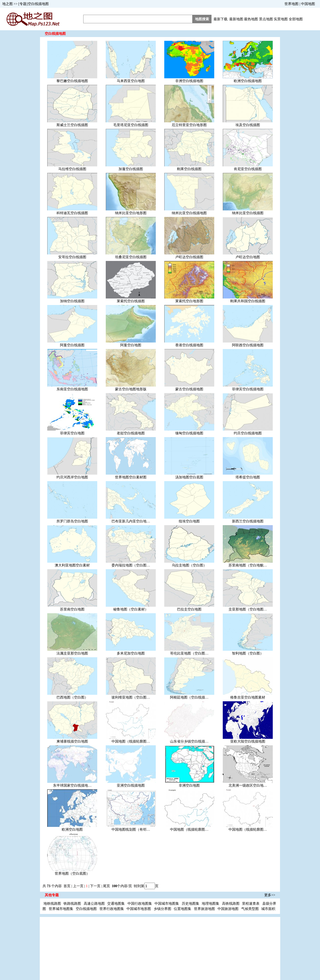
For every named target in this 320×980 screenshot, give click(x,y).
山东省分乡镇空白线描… (189, 741)
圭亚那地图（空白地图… (248, 609)
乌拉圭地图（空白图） (189, 565)
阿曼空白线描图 (72, 345)
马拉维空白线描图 (72, 169)
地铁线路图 (52, 904)
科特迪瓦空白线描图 (72, 213)
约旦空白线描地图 (248, 433)
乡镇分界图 (162, 909)
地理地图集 (210, 904)
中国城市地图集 (167, 904)
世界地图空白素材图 (131, 477)
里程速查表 (251, 904)
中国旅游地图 (228, 909)
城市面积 (268, 909)
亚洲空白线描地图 (131, 785)
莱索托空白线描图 (131, 301)
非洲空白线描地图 (189, 81)
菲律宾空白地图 (72, 433)
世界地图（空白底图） (72, 874)
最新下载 (220, 19)
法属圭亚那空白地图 (72, 653)
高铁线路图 (231, 904)
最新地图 (236, 19)
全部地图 (296, 19)
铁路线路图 (72, 904)
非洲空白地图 (189, 785)
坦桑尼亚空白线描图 (131, 257)
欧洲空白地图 (72, 830)
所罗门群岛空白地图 (72, 521)
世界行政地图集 (112, 909)
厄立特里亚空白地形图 (189, 125)
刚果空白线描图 (189, 169)
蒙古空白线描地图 (189, 389)
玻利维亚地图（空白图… (131, 697)
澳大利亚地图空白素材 (72, 565)
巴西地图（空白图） (72, 697)
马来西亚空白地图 (131, 81)
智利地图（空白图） (248, 653)
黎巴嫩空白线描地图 (72, 81)
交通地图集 (116, 904)
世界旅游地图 (204, 909)
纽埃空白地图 (189, 521)
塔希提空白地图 (248, 477)
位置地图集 (182, 909)
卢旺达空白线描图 (189, 257)
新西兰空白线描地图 (248, 521)
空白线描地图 (86, 909)
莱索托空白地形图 (189, 301)
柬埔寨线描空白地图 (72, 741)
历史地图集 (190, 904)
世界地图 (291, 4)
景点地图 (266, 19)
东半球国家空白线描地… (72, 785)
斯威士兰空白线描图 (72, 125)
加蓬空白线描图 (131, 169)
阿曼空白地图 (131, 345)
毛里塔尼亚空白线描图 (131, 125)
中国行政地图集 (140, 904)
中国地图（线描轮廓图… (131, 741)
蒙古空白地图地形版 (131, 389)
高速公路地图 (94, 904)
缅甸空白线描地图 (189, 433)
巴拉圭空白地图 (189, 609)
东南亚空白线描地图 (72, 389)
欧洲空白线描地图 (248, 81)
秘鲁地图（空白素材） (131, 609)
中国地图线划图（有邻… (131, 830)
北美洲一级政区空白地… (248, 785)
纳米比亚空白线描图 (248, 213)
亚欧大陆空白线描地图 (248, 741)
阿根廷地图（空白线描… (189, 697)
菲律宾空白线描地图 (248, 389)
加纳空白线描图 (72, 301)
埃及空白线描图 (248, 125)
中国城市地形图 (139, 909)
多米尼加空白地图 (131, 653)
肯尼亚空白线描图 (248, 169)
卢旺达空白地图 (248, 257)
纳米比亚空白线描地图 (189, 213)
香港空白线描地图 (189, 345)
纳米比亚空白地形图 (131, 213)
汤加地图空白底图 (189, 477)
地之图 (7, 4)
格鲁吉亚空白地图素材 (248, 697)
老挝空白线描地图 (131, 433)
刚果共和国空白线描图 (248, 301)
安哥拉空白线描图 (72, 257)
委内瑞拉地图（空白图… (131, 565)
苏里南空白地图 (72, 609)
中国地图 (308, 4)
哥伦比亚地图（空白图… (189, 653)
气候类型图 (250, 909)
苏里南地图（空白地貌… (248, 565)
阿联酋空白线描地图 (248, 345)
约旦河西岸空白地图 (72, 477)
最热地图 (251, 19)
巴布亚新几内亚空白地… (131, 521)
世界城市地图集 (61, 909)
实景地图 (281, 19)
